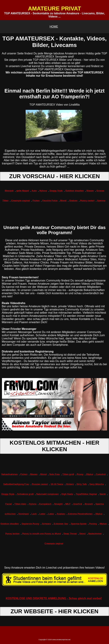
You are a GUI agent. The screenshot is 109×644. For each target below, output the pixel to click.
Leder (42, 514)
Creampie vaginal (20, 201)
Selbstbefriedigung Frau (16, 484)
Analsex (61, 514)
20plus (90, 474)
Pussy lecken (12, 534)
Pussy (80, 474)
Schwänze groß (25, 494)
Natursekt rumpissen (47, 494)
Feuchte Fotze (50, 201)
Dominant (24, 514)
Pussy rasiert (87, 201)
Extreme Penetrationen (80, 514)
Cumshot (101, 474)
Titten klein (20, 504)
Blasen (90, 191)
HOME (54, 27)
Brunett (89, 504)
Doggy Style (56, 191)
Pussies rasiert (40, 484)
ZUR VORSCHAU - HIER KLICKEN (54, 176)
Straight (58, 504)
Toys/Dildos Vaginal (86, 494)
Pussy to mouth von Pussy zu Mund (42, 534)
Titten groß (68, 474)
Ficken (36, 201)
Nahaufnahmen (9, 474)
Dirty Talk (82, 484)
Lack (34, 514)
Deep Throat (70, 534)
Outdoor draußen (75, 191)
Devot (83, 534)
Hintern (70, 484)
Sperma (101, 201)
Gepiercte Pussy (30, 524)
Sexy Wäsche (97, 484)
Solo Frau (54, 474)
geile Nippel (23, 191)
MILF (68, 504)
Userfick (78, 504)
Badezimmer (95, 534)
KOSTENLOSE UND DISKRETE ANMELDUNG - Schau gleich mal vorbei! (54, 598)
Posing (93, 524)
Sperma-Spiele (79, 524)
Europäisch (45, 504)
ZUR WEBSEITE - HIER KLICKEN (54, 611)
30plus (99, 514)
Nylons (43, 191)
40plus (103, 524)
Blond (63, 201)
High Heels (67, 494)
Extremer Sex (61, 524)
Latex (51, 514)
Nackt (103, 494)
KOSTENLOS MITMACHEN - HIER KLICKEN (54, 446)
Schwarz (47, 524)
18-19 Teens (57, 484)
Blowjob (9, 191)
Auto (34, 191)
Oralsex (73, 201)
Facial (8, 504)
